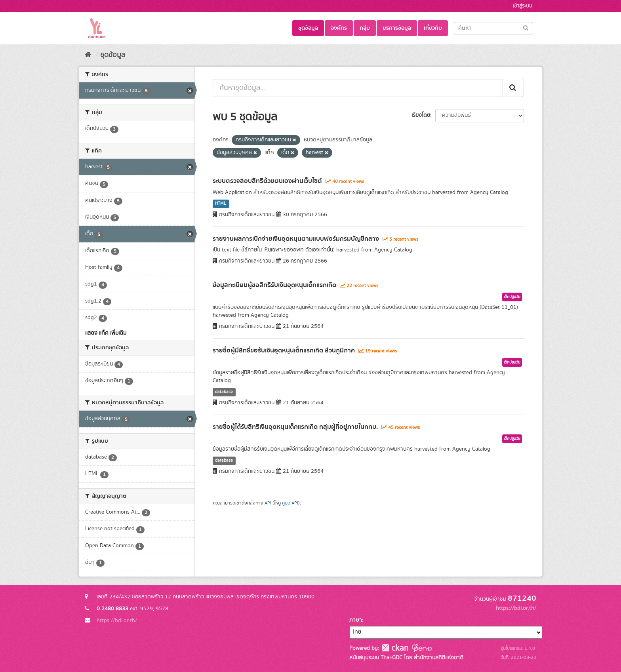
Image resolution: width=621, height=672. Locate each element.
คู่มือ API (290, 503)
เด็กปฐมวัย (512, 297)
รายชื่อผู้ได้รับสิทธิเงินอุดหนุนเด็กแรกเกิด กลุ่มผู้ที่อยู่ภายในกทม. (295, 427)
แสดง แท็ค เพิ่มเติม (106, 333)
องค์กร (339, 28)
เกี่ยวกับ (433, 28)
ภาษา (356, 620)
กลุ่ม (365, 28)
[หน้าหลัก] (88, 55)
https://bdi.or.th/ (117, 621)
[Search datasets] (493, 28)
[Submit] (526, 28)
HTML (221, 204)
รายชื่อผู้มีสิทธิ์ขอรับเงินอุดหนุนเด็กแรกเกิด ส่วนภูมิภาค (284, 350)
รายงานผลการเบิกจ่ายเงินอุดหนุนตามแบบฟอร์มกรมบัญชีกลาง (296, 239)
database (224, 392)
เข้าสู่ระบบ (523, 6)
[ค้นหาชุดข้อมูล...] (358, 88)
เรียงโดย (421, 115)
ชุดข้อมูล (308, 28)
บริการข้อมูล (397, 28)
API (268, 503)
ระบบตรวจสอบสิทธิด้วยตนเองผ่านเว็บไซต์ (267, 181)
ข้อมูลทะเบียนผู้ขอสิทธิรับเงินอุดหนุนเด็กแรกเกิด (274, 285)
